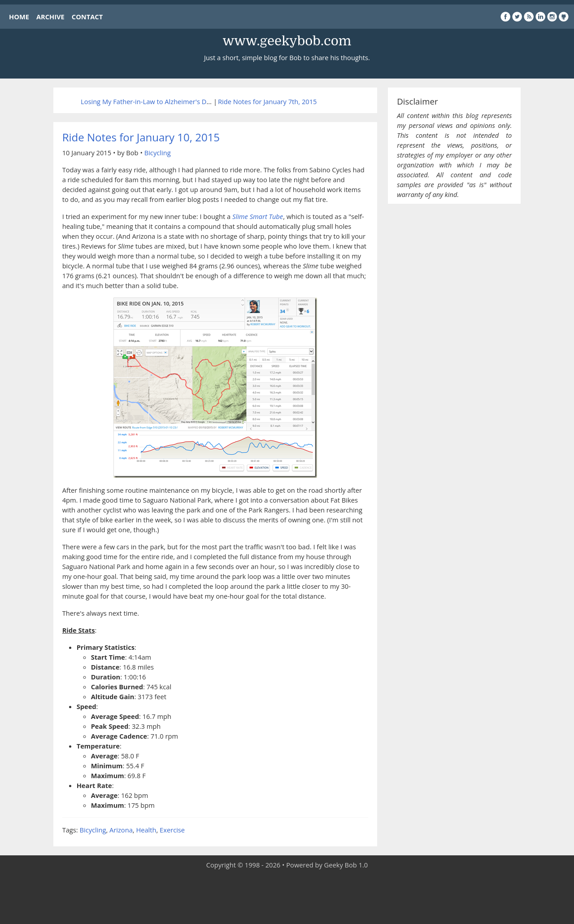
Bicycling (158, 153)
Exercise (172, 830)
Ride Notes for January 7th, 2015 (267, 101)
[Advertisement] (287, 897)
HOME (19, 17)
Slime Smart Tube (258, 216)
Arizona (121, 830)
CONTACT (87, 17)
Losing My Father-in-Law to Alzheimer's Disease (153, 101)
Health (146, 830)
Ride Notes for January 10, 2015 (141, 137)
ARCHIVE (50, 17)
